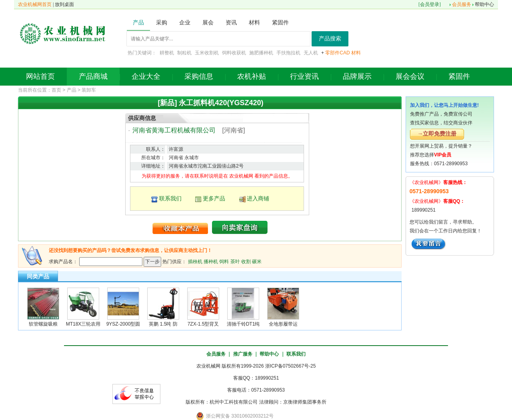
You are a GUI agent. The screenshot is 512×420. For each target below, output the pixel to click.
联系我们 (170, 198)
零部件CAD (337, 53)
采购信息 (199, 76)
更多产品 (214, 198)
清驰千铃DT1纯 (243, 324)
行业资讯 (304, 76)
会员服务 (462, 4)
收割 (246, 261)
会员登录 (430, 4)
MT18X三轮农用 (83, 324)
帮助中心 (484, 4)
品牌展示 (357, 76)
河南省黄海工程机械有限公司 (174, 130)
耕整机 (167, 53)
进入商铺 (258, 198)
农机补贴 (252, 76)
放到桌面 (64, 4)
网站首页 (40, 76)
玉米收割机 (207, 53)
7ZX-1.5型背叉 (203, 324)
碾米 (257, 261)
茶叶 (235, 261)
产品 (72, 90)
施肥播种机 (261, 53)
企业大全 (146, 76)
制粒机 (184, 53)
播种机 (211, 261)
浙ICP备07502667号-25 (291, 366)
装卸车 (89, 90)
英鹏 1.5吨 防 (163, 324)
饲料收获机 (234, 53)
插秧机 (195, 261)
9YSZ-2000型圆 (123, 324)
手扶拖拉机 (288, 53)
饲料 (224, 261)
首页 (56, 90)
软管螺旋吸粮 (43, 324)
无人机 (311, 53)
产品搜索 (330, 39)
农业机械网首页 (35, 4)
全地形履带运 (283, 324)
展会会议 (410, 76)
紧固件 (459, 76)
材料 (356, 53)
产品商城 (93, 76)
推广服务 (243, 354)
